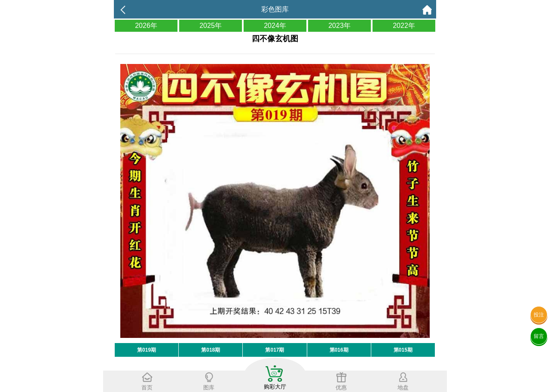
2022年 (404, 26)
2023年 (339, 26)
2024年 (275, 26)
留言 (539, 336)
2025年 (211, 26)
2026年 (146, 26)
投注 (539, 315)
